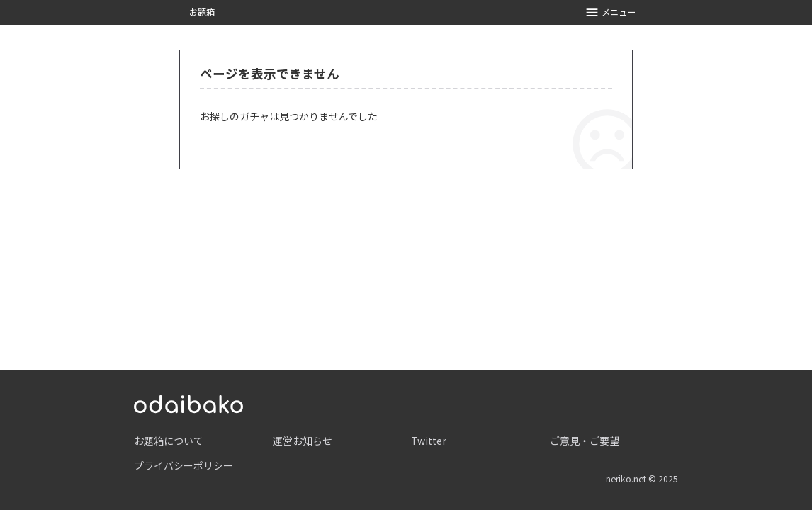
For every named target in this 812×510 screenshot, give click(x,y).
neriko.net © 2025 (642, 479)
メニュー (610, 12)
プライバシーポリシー (184, 465)
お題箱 (202, 12)
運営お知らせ (303, 441)
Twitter (429, 441)
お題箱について (169, 441)
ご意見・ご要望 (585, 441)
